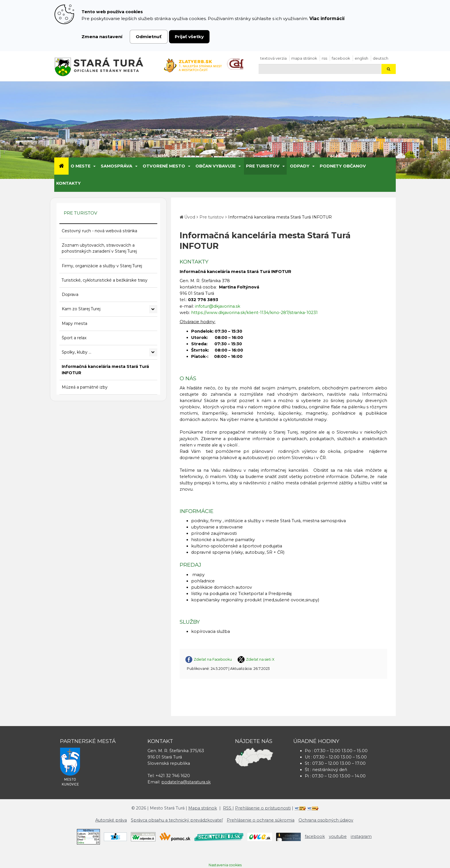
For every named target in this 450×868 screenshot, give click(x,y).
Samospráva (117, 166)
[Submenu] (94, 166)
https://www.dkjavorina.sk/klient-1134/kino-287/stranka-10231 (254, 313)
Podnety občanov (343, 166)
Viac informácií (327, 18)
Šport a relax (74, 338)
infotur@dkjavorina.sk (218, 306)
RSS (324, 58)
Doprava (70, 294)
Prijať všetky (189, 37)
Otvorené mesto (164, 166)
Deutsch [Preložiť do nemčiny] (381, 58)
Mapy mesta (74, 323)
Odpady (300, 166)
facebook (341, 58)
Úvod (190, 217)
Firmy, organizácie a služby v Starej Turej (102, 266)
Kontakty (68, 183)
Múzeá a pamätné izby (85, 387)
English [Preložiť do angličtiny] (361, 58)
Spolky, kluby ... (76, 352)
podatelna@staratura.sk (186, 782)
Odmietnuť (149, 37)
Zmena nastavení (102, 37)
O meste (81, 166)
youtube (338, 836)
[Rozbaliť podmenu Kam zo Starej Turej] (153, 309)
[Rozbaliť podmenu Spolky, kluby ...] (153, 352)
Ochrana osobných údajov (326, 820)
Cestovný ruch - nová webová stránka (99, 231)
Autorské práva (111, 820)
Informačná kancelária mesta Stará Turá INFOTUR (105, 369)
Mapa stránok (304, 58)
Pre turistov (263, 166)
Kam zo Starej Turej (81, 309)
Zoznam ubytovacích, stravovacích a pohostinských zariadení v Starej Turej (99, 248)
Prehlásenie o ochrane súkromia (261, 820)
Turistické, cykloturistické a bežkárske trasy (105, 280)
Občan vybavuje (216, 166)
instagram (361, 836)
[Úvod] (61, 166)
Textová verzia (274, 58)
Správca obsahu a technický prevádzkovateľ (177, 820)
